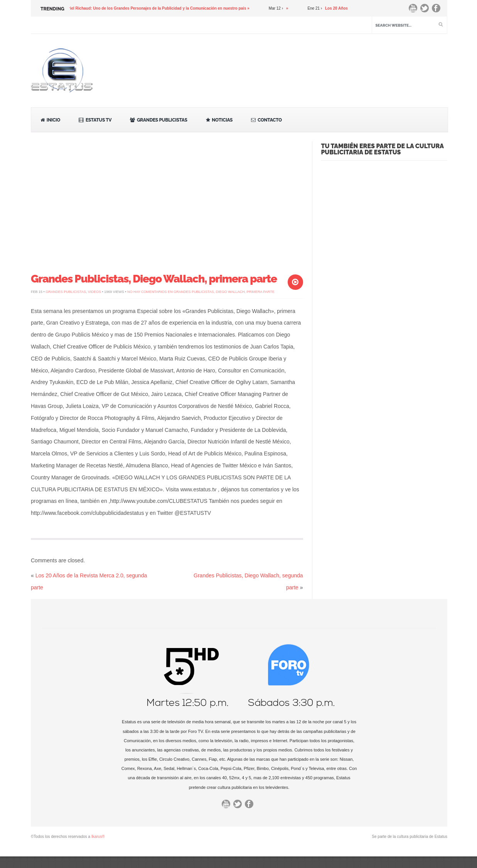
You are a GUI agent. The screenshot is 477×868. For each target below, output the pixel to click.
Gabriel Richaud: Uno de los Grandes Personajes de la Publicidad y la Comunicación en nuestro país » (157, 8)
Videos (94, 292)
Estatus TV (95, 120)
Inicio (50, 120)
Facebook (438, 10)
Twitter (426, 10)
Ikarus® (98, 837)
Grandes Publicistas (158, 120)
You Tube (415, 10)
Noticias (219, 120)
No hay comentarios (201, 292)
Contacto (266, 120)
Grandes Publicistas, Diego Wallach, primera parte (154, 279)
